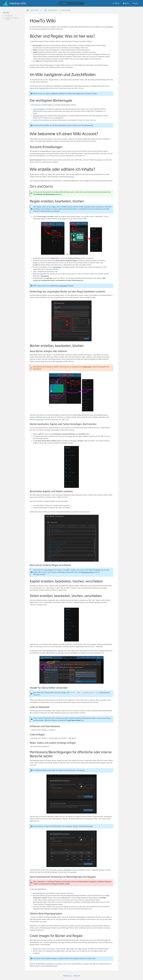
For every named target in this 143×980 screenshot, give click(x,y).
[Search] (61, 3)
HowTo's (36, 120)
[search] (71, 3)
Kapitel (70, 436)
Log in (135, 3)
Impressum (77, 976)
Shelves (116, 3)
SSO (85, 139)
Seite (80, 436)
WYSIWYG (49, 651)
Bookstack (110, 27)
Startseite (42, 88)
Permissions (70, 177)
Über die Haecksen (39, 109)
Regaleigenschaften (87, 572)
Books (126, 3)
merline (8, 19)
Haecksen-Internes (39, 116)
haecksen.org (67, 976)
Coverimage (63, 286)
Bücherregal (87, 367)
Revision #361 (66, 10)
